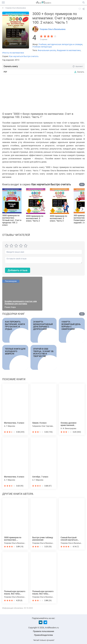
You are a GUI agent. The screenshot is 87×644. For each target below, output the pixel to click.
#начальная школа (47, 50)
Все (82, 184)
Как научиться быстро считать (24, 56)
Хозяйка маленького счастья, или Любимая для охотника (21, 302)
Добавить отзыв (18, 270)
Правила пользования (43, 631)
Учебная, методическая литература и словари (60, 44)
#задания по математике (69, 50)
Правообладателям (43, 635)
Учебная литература (42, 47)
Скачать (81, 72)
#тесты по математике (13, 53)
